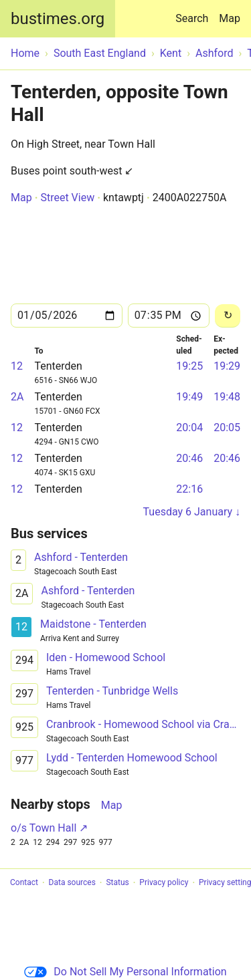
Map (230, 18)
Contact (24, 883)
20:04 (189, 427)
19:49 (189, 397)
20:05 (227, 427)
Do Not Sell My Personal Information (125, 972)
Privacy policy (164, 883)
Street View (67, 198)
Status (117, 883)
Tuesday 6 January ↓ (192, 512)
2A (17, 397)
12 (17, 366)
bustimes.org (58, 19)
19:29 (227, 366)
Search (194, 12)
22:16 (189, 489)
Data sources (72, 883)
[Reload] (228, 316)
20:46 (189, 458)
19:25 (189, 366)
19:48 (227, 397)
